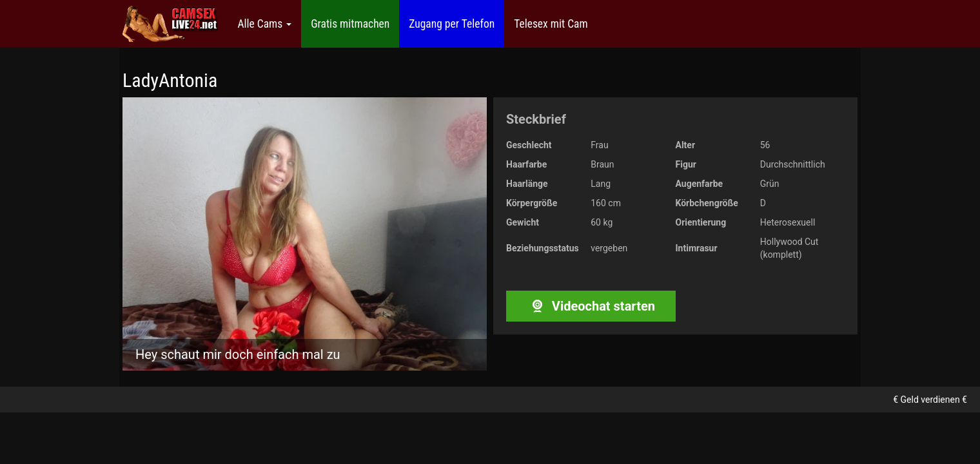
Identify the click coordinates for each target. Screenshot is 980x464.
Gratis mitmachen (350, 24)
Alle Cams (264, 24)
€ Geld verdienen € (930, 400)
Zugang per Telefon (452, 24)
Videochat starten (591, 306)
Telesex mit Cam (551, 24)
